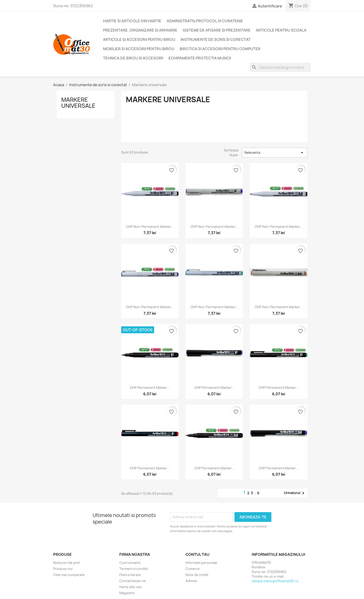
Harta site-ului (131, 587)
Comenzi (193, 569)
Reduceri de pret (67, 563)
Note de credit (197, 575)
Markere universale (78, 103)
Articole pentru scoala (281, 30)
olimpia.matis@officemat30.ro (275, 581)
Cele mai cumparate (69, 575)
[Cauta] (280, 67)
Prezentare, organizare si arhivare (140, 30)
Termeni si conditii (134, 569)
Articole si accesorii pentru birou (139, 39)
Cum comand (130, 563)
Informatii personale (201, 563)
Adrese (191, 581)
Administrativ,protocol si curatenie (205, 21)
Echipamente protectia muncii (200, 58)
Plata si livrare (130, 575)
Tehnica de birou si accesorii (133, 58)
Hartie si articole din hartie (132, 21)
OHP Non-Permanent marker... (150, 227)
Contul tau (197, 554)
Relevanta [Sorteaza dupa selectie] (275, 153)
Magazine (127, 593)
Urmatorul (295, 493)
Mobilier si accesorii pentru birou (139, 49)
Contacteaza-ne (133, 581)
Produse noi (63, 569)
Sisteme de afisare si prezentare (217, 30)
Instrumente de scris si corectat (216, 39)
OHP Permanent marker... (150, 388)
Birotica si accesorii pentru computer (220, 49)
